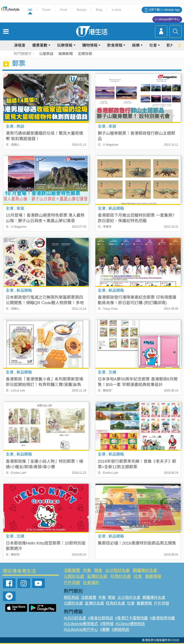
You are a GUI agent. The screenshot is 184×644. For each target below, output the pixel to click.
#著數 (105, 630)
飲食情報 (115, 45)
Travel (46, 10)
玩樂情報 (65, 45)
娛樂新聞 (66, 54)
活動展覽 (72, 570)
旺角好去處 (121, 576)
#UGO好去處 (75, 618)
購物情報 (90, 45)
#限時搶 (107, 624)
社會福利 (91, 583)
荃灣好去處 (97, 576)
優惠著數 (40, 45)
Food (63, 10)
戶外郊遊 (72, 583)
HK (30, 10)
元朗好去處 (74, 576)
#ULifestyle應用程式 (81, 624)
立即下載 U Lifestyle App (164, 10)
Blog (99, 10)
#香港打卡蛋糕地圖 (131, 618)
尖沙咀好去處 (117, 570)
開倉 (98, 570)
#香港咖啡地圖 (162, 618)
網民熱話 (71, 597)
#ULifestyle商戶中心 (81, 630)
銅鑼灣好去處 (145, 570)
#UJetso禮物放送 (130, 624)
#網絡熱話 (120, 630)
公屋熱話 (46, 54)
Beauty (81, 10)
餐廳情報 (153, 576)
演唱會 (20, 45)
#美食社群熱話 (101, 618)
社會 (153, 45)
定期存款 (85, 54)
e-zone (116, 10)
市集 (87, 570)
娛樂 (136, 45)
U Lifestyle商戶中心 (167, 19)
